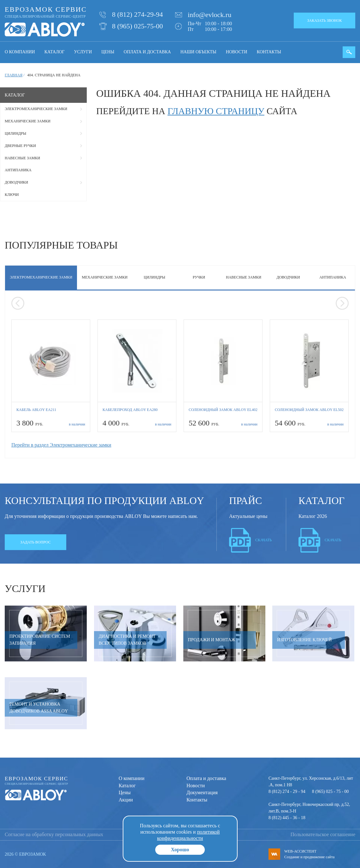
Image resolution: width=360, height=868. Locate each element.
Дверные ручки (20, 146)
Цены (108, 52)
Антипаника (18, 170)
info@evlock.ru (210, 15)
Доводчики (16, 182)
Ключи (12, 195)
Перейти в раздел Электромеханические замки (61, 445)
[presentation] (18, 303)
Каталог (55, 52)
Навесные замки (22, 158)
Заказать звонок (325, 21)
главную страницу (216, 111)
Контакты (269, 52)
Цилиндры (15, 133)
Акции (126, 800)
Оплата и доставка (147, 52)
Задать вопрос (35, 542)
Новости (237, 52)
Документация (202, 792)
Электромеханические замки (36, 109)
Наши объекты (198, 52)
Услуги (83, 52)
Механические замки (28, 121)
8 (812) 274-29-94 (137, 14)
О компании (20, 52)
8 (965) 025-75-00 (137, 26)
